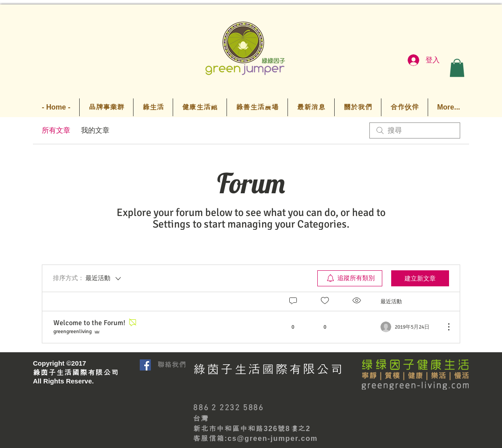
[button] (457, 68)
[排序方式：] (88, 278)
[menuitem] (350, 278)
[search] (415, 130)
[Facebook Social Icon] (145, 365)
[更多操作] (444, 327)
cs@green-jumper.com (273, 438)
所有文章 (56, 130)
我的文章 (95, 130)
